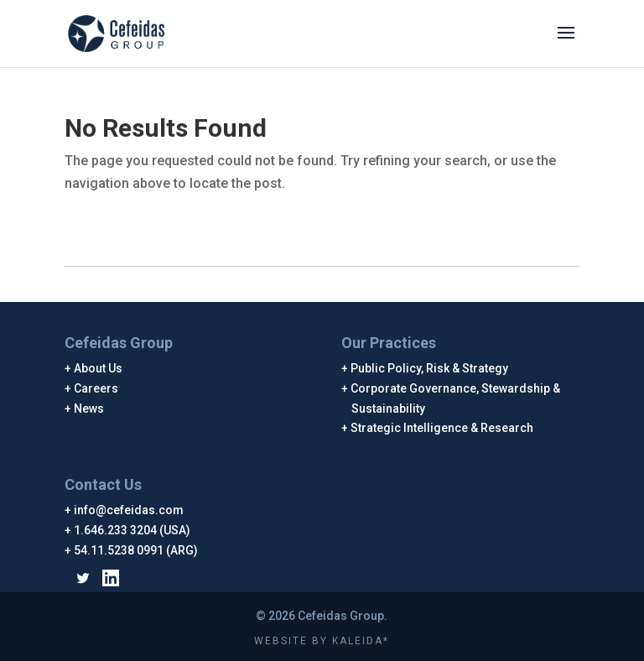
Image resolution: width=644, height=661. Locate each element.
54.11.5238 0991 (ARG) (136, 550)
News (89, 409)
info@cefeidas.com (129, 510)
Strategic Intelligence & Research (442, 428)
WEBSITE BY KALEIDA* (322, 641)
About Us (99, 368)
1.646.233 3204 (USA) (132, 530)
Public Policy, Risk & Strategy (430, 368)
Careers (96, 388)
